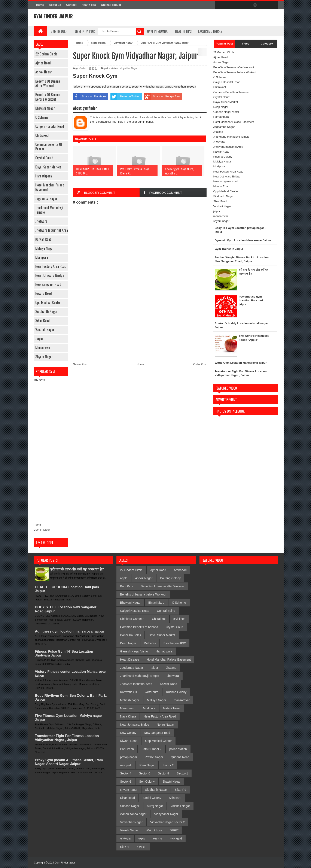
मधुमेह (142, 838)
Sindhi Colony (152, 798)
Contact (71, 5)
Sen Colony (147, 782)
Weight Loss (154, 830)
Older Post (200, 364)
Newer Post (80, 364)
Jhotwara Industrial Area (52, 230)
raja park (126, 765)
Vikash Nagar (129, 830)
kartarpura (152, 692)
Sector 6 (144, 773)
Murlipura (42, 257)
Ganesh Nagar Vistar (226, 112)
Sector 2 (168, 765)
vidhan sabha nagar (133, 814)
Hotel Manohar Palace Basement (50, 187)
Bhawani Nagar (45, 108)
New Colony (128, 733)
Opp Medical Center (48, 302)
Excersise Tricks (210, 31)
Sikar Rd (180, 790)
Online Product (111, 5)
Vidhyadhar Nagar (166, 814)
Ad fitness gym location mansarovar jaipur (70, 631)
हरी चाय (125, 847)
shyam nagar (44, 357)
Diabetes (150, 643)
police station (111, 68)
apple (124, 578)
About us (55, 5)
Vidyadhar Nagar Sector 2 (167, 822)
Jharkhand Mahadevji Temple (49, 210)
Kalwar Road (43, 239)
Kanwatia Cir (129, 692)
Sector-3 (126, 782)
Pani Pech (127, 749)
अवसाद (174, 830)
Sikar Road (42, 320)
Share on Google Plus (162, 97)
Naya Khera (128, 716)
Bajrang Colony (170, 578)
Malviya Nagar (45, 248)
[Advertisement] (51, 452)
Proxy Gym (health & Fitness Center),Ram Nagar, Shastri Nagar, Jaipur (69, 762)
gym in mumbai (158, 31)
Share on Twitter (125, 97)
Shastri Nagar (171, 782)
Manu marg (128, 708)
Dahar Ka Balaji (130, 635)
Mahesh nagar (130, 700)
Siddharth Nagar (46, 311)
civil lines (179, 619)
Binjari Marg (156, 603)
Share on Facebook (90, 97)
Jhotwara (41, 221)
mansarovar (43, 348)
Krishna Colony (223, 157)
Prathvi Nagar (154, 757)
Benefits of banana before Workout (48, 97)
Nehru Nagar (165, 725)
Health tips (89, 5)
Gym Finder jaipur (53, 16)
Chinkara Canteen (132, 619)
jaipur (39, 338)
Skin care (175, 798)
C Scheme (42, 117)
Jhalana (218, 132)
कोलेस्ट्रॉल (125, 838)
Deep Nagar (221, 107)
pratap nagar (129, 757)
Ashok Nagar (44, 72)
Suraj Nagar (155, 806)
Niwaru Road (44, 293)
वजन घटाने (176, 838)
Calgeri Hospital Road (50, 126)
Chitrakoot (42, 135)
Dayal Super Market (48, 167)
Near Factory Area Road (51, 266)
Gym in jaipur (42, 530)
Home (40, 5)
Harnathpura (44, 176)
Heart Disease (130, 660)
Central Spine (166, 611)
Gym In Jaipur (85, 31)
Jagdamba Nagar (46, 198)
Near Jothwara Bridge (50, 275)
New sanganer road (48, 284)
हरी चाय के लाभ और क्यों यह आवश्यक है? (77, 569)
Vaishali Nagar (45, 329)
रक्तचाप (157, 838)
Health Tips (183, 31)
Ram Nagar (147, 765)
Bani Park (127, 586)
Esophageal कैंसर (175, 643)
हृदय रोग (142, 847)
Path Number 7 (152, 749)
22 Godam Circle (46, 54)
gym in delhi (59, 31)
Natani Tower (172, 708)
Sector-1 (182, 773)
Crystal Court (44, 158)
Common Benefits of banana (49, 147)
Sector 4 (126, 773)
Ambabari (180, 570)
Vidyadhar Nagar (129, 68)
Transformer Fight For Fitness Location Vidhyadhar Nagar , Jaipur (67, 738)
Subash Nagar (130, 806)
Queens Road (180, 757)
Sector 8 (163, 773)
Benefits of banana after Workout (48, 83)
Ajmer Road (43, 63)
